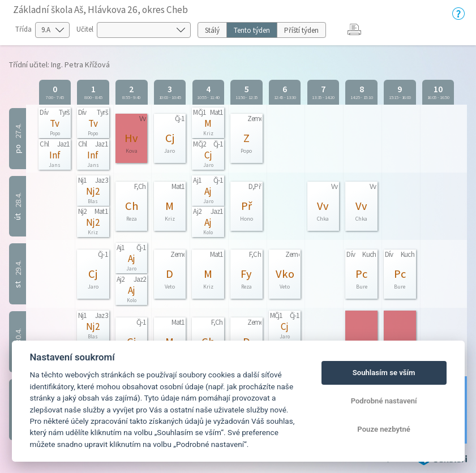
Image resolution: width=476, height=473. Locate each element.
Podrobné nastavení (384, 401)
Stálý (212, 30)
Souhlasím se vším (384, 373)
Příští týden (301, 30)
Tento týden (252, 30)
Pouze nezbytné (384, 429)
